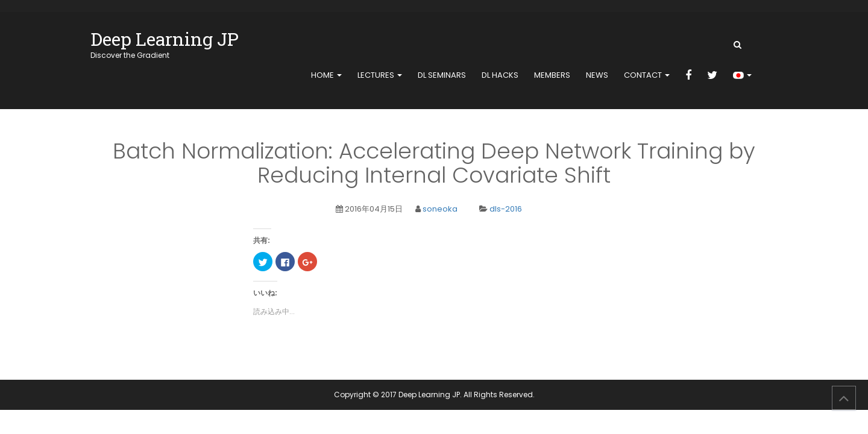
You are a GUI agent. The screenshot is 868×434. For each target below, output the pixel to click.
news (597, 75)
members (552, 75)
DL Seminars (442, 75)
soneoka (440, 209)
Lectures (380, 75)
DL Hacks (500, 75)
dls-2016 (506, 209)
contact (647, 75)
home (326, 75)
